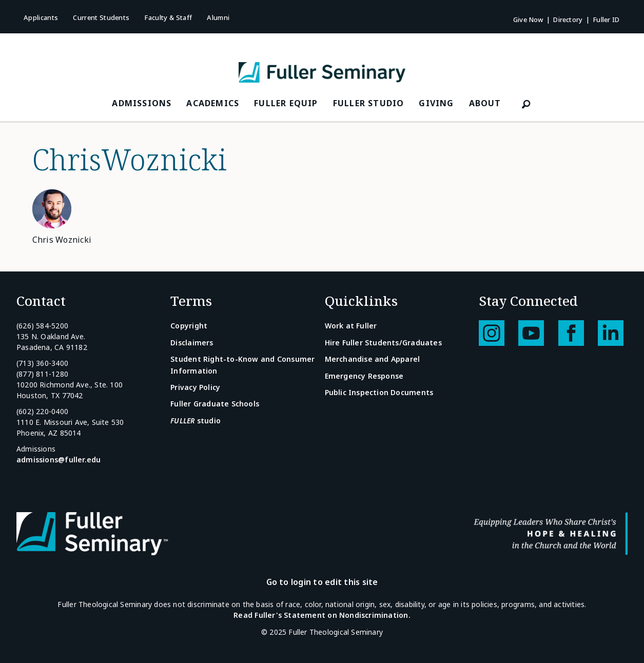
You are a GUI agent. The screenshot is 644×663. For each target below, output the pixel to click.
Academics (213, 103)
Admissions (142, 103)
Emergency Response (364, 376)
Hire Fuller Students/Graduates (383, 343)
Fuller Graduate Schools (215, 404)
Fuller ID (606, 19)
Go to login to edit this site (322, 582)
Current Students (101, 17)
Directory (568, 19)
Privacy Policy (195, 387)
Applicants (41, 17)
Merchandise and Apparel (373, 359)
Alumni (218, 17)
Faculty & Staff (168, 17)
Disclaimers (192, 343)
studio (196, 421)
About (485, 103)
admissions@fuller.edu (58, 460)
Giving (436, 103)
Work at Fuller (351, 326)
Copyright (189, 326)
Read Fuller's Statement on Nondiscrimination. (322, 615)
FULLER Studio (369, 103)
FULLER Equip (286, 103)
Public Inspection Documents (379, 392)
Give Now (528, 19)
